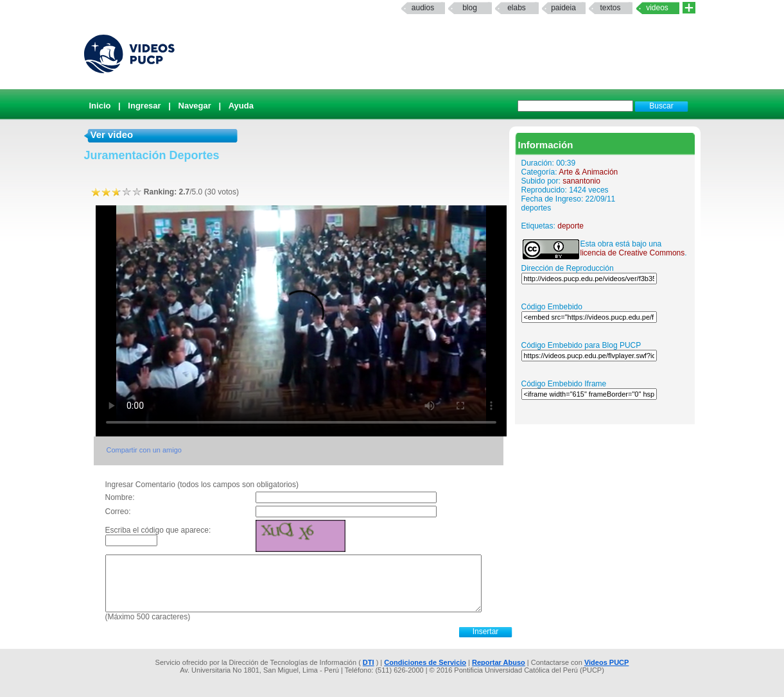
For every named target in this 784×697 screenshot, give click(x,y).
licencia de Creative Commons (633, 253)
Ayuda (241, 106)
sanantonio (581, 181)
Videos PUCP (607, 662)
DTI (369, 662)
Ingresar (144, 106)
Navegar (195, 106)
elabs (517, 8)
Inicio (100, 106)
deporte (571, 226)
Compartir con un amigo (144, 450)
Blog (470, 8)
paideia (563, 8)
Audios (423, 8)
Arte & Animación (588, 172)
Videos (657, 8)
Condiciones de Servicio (425, 662)
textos (610, 8)
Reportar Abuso (499, 662)
